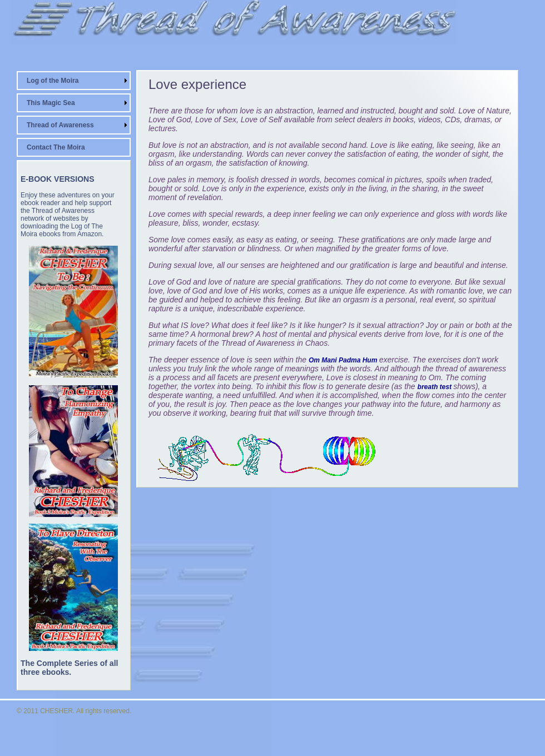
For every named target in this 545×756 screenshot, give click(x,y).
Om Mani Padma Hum (344, 360)
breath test (436, 387)
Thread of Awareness (60, 125)
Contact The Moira (56, 147)
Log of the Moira (53, 81)
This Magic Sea (51, 103)
